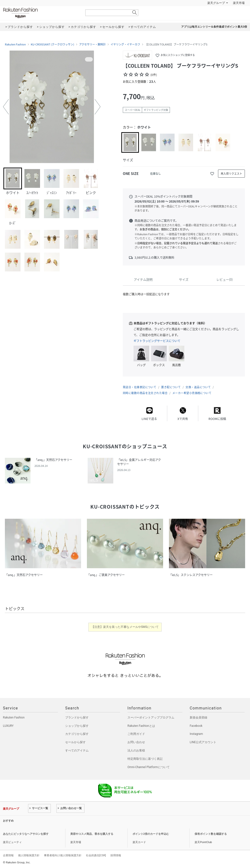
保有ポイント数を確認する (211, 834)
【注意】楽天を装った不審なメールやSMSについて (125, 627)
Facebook (196, 726)
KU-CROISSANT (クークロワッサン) (52, 44)
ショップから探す (77, 726)
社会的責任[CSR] (96, 855)
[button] (6, 107)
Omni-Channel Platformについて (149, 767)
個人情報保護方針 (29, 855)
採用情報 (116, 855)
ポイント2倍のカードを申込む (151, 834)
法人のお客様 (136, 750)
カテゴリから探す (77, 734)
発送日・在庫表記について (140, 387)
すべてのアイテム (77, 750)
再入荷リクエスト (231, 174)
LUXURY (8, 726)
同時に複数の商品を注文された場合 (145, 393)
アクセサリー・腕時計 (92, 44)
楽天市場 (239, 3)
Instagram (196, 734)
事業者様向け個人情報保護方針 (63, 855)
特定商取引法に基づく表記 (145, 759)
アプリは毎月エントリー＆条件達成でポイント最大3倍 (214, 27)
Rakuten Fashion (41, 13)
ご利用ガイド (136, 734)
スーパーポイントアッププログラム (151, 718)
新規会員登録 (198, 718)
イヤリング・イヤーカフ (125, 44)
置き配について (171, 387)
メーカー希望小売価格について (192, 393)
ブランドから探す (77, 718)
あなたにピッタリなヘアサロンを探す (26, 834)
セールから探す (75, 742)
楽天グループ (216, 3)
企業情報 (8, 855)
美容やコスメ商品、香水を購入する (92, 834)
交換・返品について (198, 387)
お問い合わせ (136, 742)
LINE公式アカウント (203, 742)
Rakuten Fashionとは (141, 726)
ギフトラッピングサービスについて (157, 341)
